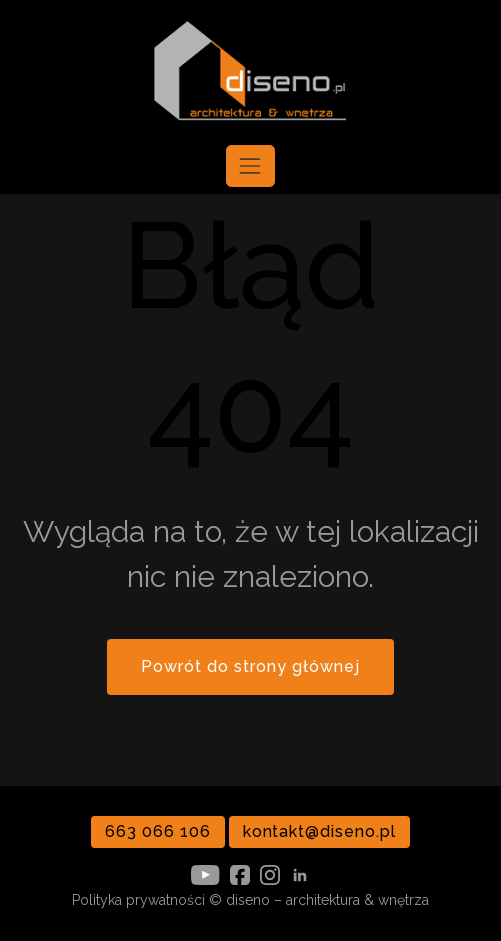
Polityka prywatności (138, 900)
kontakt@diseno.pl (319, 831)
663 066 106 (158, 831)
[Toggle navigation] (250, 166)
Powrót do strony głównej (250, 666)
